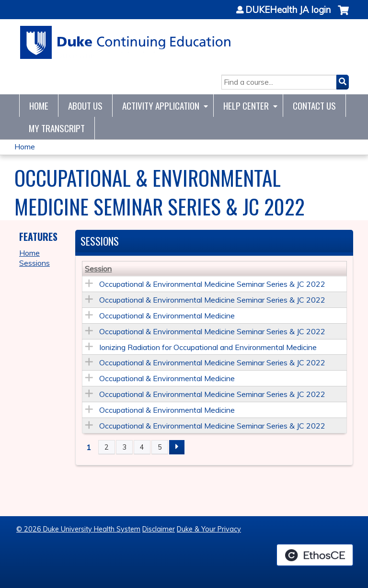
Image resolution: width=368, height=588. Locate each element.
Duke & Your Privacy (209, 529)
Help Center (246, 106)
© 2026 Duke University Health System (78, 529)
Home (39, 106)
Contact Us (314, 106)
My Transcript (57, 128)
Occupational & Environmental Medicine (167, 316)
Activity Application (161, 106)
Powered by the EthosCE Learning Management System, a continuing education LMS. (315, 555)
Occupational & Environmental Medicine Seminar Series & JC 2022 (212, 284)
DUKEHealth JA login (288, 10)
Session (98, 269)
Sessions (34, 263)
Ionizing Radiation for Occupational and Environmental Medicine (208, 347)
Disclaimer (159, 529)
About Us (85, 106)
